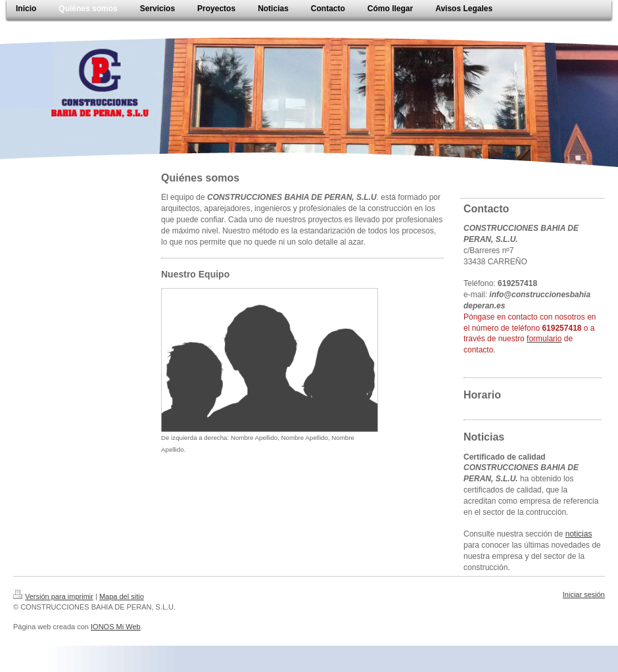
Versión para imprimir (53, 596)
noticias (579, 534)
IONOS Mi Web (116, 627)
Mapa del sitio (122, 596)
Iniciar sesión (584, 594)
